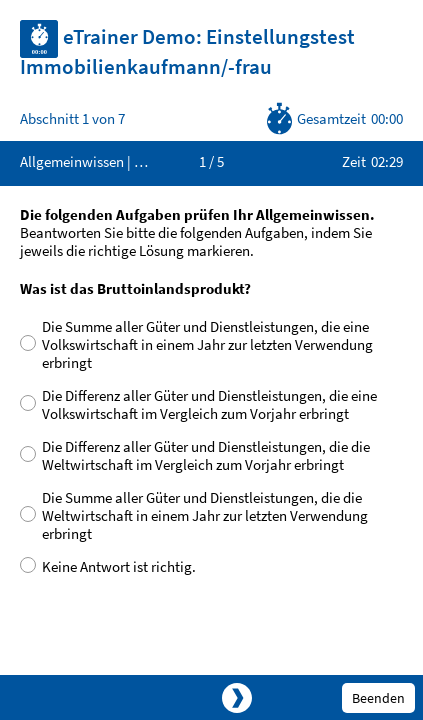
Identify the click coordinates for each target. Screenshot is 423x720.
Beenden (378, 698)
